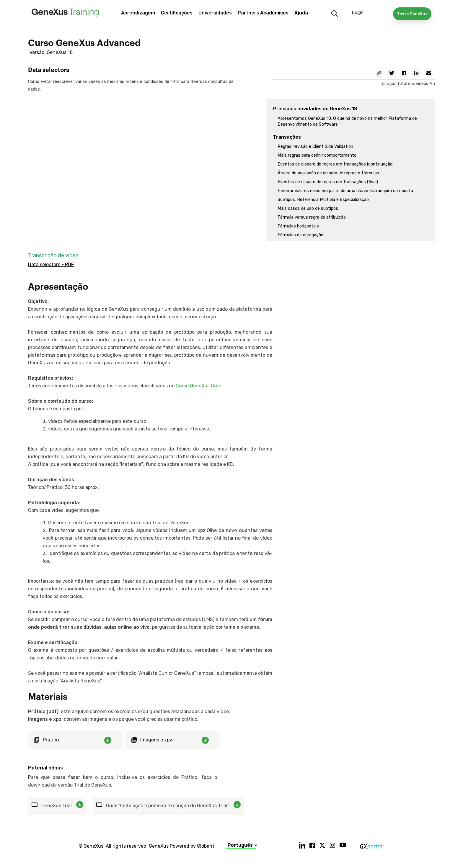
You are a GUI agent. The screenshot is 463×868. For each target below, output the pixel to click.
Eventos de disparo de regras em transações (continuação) (336, 164)
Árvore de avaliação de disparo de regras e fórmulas (328, 173)
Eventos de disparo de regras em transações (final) (328, 182)
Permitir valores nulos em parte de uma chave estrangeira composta (345, 191)
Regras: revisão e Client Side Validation (315, 146)
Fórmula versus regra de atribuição (312, 217)
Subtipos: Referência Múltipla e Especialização (323, 200)
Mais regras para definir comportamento (317, 155)
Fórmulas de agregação (300, 235)
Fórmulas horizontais (298, 226)
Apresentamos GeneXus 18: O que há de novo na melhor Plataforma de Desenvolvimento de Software (347, 121)
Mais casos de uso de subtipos (308, 208)
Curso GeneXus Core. (199, 386)
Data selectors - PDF (51, 265)
